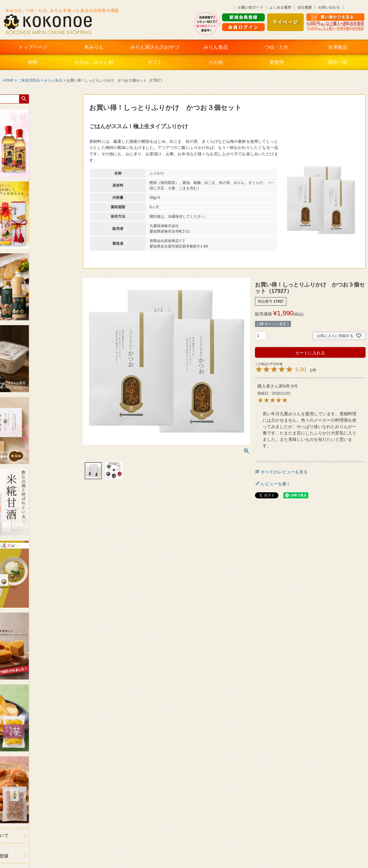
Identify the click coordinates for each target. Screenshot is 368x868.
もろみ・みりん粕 (94, 62)
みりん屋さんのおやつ (155, 47)
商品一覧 (338, 62)
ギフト (155, 62)
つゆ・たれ (277, 47)
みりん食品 (216, 47)
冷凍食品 (338, 47)
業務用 (277, 62)
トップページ (33, 47)
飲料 (33, 62)
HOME (8, 80)
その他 (216, 62)
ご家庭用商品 (29, 80)
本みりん (94, 47)
